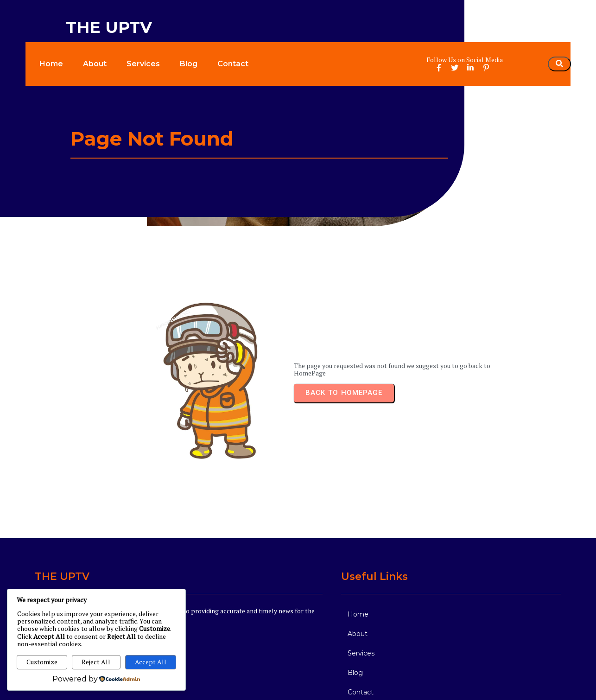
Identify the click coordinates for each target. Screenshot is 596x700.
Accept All (151, 662)
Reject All (96, 662)
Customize (42, 662)
